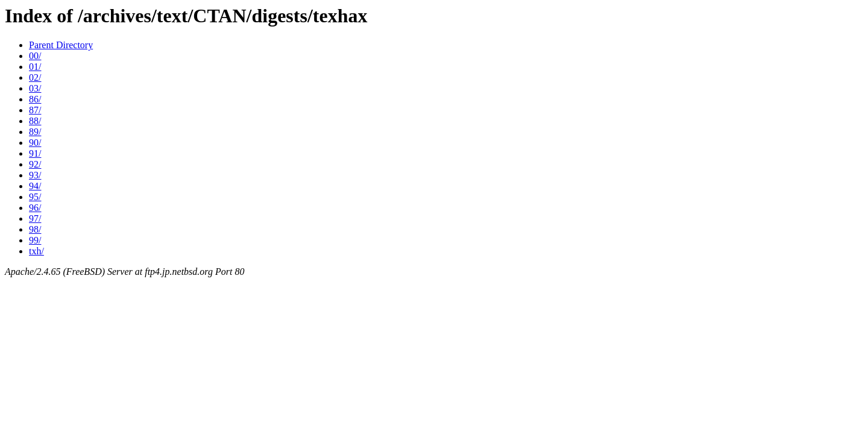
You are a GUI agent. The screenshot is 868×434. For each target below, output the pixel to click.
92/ (35, 164)
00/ (35, 56)
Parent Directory (61, 45)
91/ (35, 153)
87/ (35, 110)
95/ (35, 197)
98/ (35, 229)
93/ (35, 175)
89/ (35, 132)
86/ (35, 99)
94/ (35, 186)
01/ (35, 67)
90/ (35, 143)
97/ (35, 219)
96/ (35, 208)
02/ (35, 77)
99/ (35, 240)
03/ (35, 88)
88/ (35, 121)
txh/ (36, 251)
